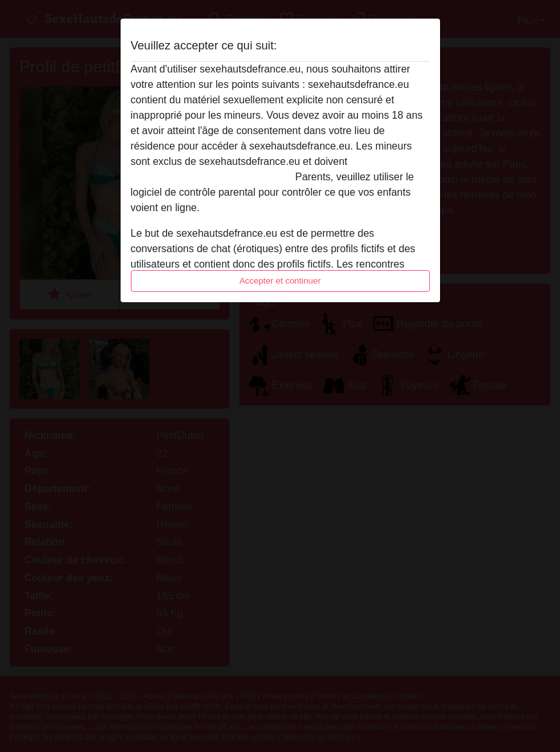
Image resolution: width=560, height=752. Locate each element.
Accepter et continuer (280, 281)
